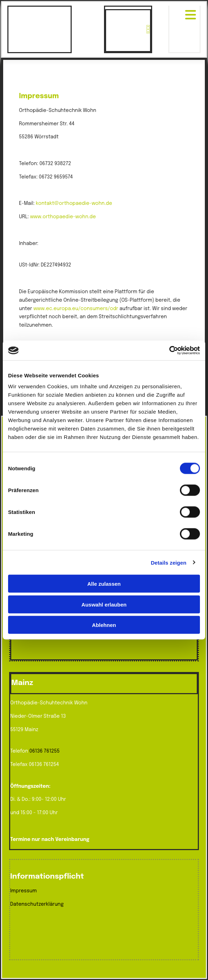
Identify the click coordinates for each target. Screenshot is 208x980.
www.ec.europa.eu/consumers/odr (76, 309)
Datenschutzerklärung (37, 904)
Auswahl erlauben (104, 604)
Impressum (24, 891)
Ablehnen (104, 625)
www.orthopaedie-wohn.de (63, 217)
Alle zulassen (104, 584)
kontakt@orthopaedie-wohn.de (74, 203)
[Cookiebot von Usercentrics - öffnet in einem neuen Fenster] (169, 351)
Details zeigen (168, 562)
